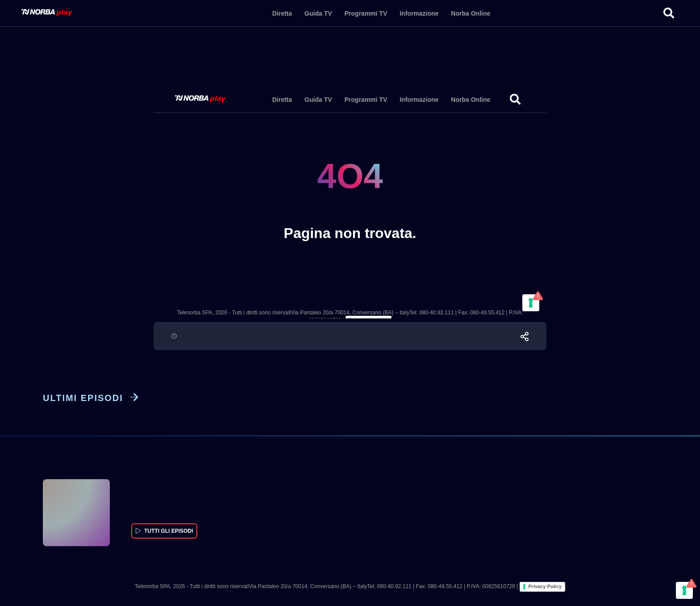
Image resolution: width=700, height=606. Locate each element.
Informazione (419, 13)
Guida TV (318, 13)
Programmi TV (366, 13)
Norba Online (471, 13)
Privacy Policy (545, 586)
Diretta (282, 13)
